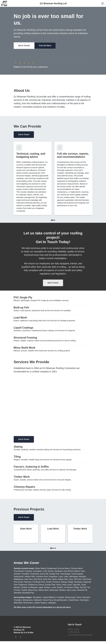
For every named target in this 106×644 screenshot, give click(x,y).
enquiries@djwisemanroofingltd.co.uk (83, 635)
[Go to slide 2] (55, 221)
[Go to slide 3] (55, 549)
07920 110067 (74, 630)
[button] (24, 46)
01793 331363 (74, 633)
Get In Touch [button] (24, 135)
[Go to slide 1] (52, 221)
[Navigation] (102, 4)
